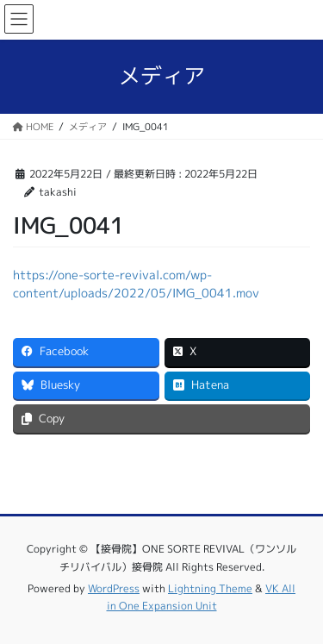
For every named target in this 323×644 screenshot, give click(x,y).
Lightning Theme (210, 588)
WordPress (114, 588)
